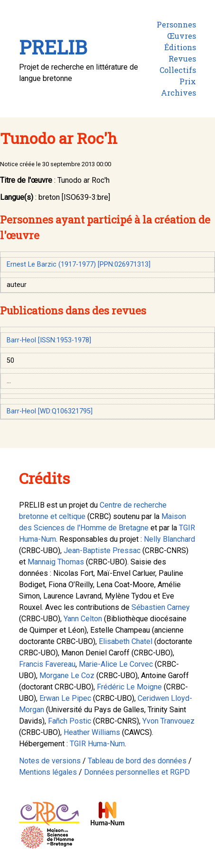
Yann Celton (83, 619)
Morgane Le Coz (67, 676)
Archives (178, 93)
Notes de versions (50, 761)
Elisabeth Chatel (126, 641)
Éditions (180, 47)
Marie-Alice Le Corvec (116, 664)
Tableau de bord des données (137, 761)
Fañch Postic (70, 721)
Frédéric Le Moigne (129, 687)
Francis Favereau (47, 664)
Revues (182, 58)
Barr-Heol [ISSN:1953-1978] (49, 340)
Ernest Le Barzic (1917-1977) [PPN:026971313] (79, 264)
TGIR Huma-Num (97, 744)
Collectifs (178, 70)
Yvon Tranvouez (168, 721)
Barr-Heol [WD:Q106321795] (50, 411)
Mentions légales (48, 772)
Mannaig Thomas (56, 562)
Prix (188, 81)
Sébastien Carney (161, 607)
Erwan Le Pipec (65, 698)
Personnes (176, 24)
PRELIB (53, 47)
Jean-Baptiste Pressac (102, 550)
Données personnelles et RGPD (137, 772)
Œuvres (182, 36)
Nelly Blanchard (169, 539)
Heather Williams (92, 732)
